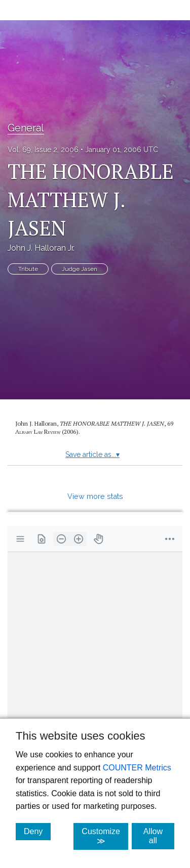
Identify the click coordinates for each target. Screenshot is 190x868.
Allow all (159, 836)
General (26, 128)
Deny (37, 831)
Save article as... (92, 454)
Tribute (28, 269)
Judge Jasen (80, 269)
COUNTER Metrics (137, 768)
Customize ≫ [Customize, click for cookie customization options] (105, 836)
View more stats (95, 496)
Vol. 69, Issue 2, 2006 (43, 150)
